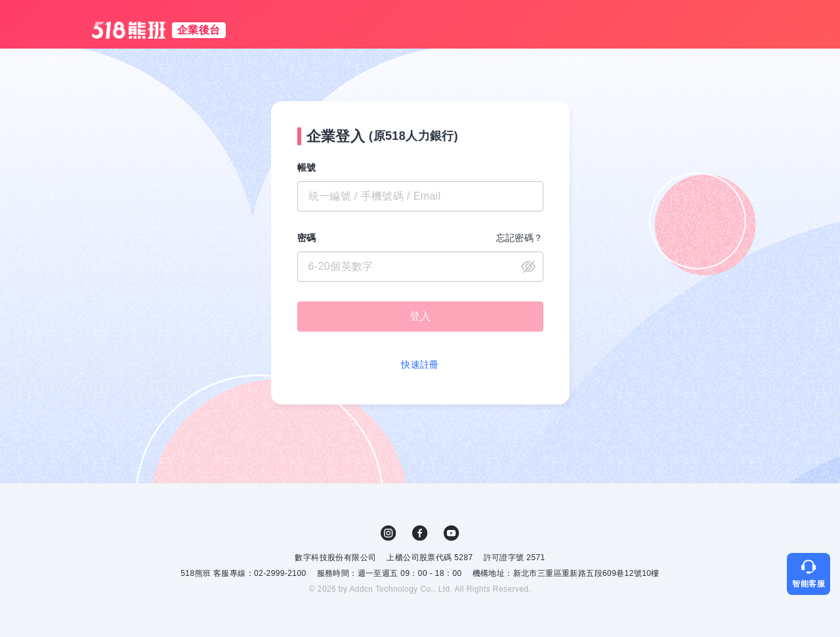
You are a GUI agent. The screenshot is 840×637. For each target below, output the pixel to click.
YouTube (451, 533)
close (528, 267)
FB (420, 533)
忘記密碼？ (520, 238)
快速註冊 (420, 364)
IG (388, 533)
